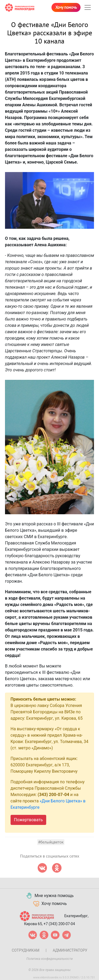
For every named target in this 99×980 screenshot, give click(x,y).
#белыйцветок (51, 842)
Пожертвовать (28, 820)
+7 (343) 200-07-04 (59, 924)
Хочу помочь (66, 7)
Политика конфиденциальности (50, 959)
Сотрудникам (25, 950)
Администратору (70, 950)
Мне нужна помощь (49, 896)
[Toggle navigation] (88, 7)
